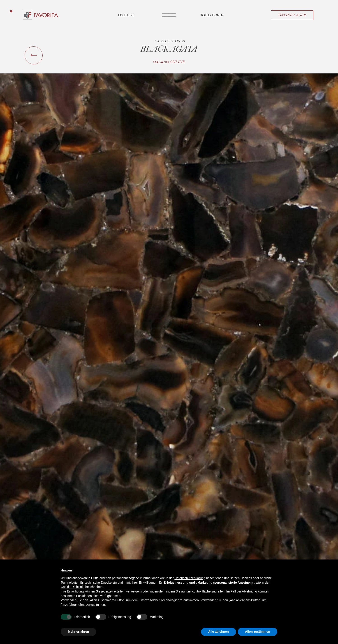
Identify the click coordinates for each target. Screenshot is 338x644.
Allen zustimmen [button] (258, 632)
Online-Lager (292, 15)
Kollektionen (212, 15)
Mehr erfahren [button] (78, 632)
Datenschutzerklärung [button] (190, 578)
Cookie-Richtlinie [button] (73, 587)
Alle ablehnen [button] (219, 632)
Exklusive (126, 15)
